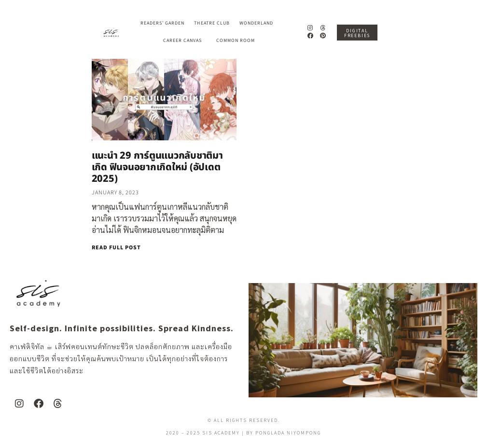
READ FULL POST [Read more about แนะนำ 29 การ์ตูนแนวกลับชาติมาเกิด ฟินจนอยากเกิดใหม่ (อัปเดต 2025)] (116, 248)
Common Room (236, 41)
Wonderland (259, 23)
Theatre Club (212, 23)
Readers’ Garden (162, 23)
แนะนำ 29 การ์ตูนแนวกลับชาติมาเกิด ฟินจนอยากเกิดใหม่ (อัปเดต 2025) (157, 167)
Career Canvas (185, 41)
